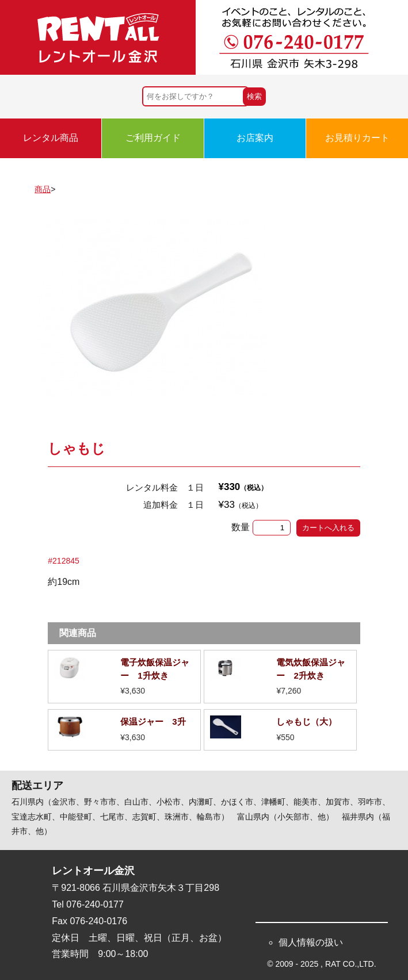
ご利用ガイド (153, 138)
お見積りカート (357, 138)
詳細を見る (124, 677)
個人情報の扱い (311, 942)
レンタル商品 (51, 138)
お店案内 (255, 138)
